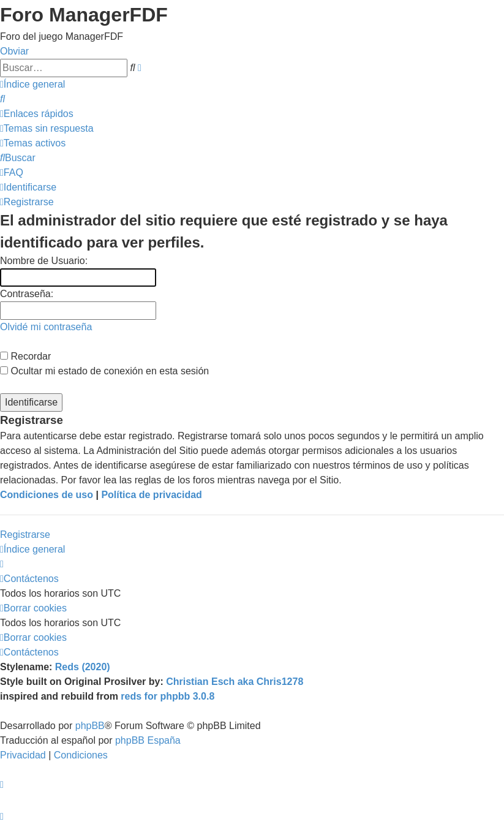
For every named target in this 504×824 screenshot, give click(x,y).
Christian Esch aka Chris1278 (235, 682)
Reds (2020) (83, 667)
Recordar (25, 356)
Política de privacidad (152, 495)
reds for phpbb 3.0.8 (167, 696)
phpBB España (148, 740)
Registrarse (25, 535)
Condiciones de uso (47, 495)
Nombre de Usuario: (44, 261)
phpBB (90, 726)
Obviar (14, 51)
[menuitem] (2, 99)
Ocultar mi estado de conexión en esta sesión (104, 371)
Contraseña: (27, 294)
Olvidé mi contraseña (46, 327)
